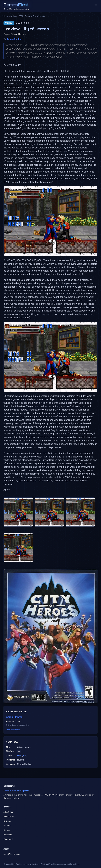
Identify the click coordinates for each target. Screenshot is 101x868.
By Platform (9, 817)
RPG (25, 756)
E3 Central (8, 839)
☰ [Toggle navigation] (96, 6)
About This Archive (12, 854)
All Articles (8, 812)
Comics (7, 830)
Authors (7, 826)
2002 (21, 16)
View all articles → (14, 730)
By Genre (7, 821)
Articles (14, 16)
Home (6, 16)
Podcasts (8, 835)
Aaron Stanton (14, 39)
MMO (20, 756)
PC (19, 751)
